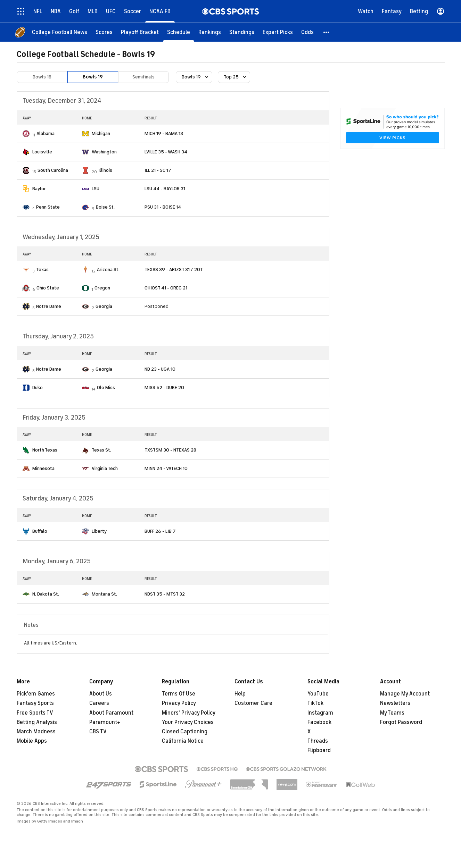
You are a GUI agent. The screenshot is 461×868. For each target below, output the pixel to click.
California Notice (183, 741)
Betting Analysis (37, 722)
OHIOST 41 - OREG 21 (166, 288)
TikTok (315, 703)
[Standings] (242, 32)
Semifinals (143, 77)
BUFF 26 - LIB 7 (160, 531)
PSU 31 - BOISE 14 (163, 207)
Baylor (39, 189)
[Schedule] (179, 32)
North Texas (45, 450)
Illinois (105, 170)
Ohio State (48, 288)
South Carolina (53, 170)
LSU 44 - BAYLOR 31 (165, 189)
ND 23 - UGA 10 (160, 369)
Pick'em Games (36, 694)
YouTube (318, 694)
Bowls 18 (42, 77)
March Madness (36, 732)
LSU (96, 189)
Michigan (101, 133)
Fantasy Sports (35, 703)
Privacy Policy (179, 703)
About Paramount (111, 713)
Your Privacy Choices (188, 722)
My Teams (392, 713)
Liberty (99, 531)
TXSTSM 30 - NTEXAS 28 (170, 450)
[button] (327, 32)
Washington (104, 152)
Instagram (320, 713)
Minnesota (43, 468)
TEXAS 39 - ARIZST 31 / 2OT (174, 269)
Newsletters (395, 703)
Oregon (102, 288)
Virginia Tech (105, 468)
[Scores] (104, 32)
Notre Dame (49, 306)
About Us (101, 694)
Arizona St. (108, 269)
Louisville (42, 152)
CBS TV (98, 732)
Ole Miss (106, 387)
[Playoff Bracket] (140, 32)
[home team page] (26, 134)
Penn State (48, 207)
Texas (42, 269)
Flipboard (319, 750)
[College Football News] (60, 32)
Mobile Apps (32, 741)
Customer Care (253, 703)
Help (240, 694)
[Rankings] (210, 32)
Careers (99, 703)
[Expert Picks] (278, 32)
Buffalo (40, 531)
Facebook (319, 722)
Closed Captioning (185, 732)
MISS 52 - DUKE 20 (164, 387)
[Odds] (307, 32)
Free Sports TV (35, 713)
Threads (318, 741)
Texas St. (101, 450)
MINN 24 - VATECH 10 (166, 468)
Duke (38, 387)
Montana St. (104, 594)
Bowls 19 (93, 77)
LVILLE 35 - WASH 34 (166, 152)
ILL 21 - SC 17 (158, 170)
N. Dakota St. (46, 594)
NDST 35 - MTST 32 (165, 594)
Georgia (104, 306)
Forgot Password (401, 722)
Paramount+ (105, 722)
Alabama (46, 133)
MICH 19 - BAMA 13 (164, 133)
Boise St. (105, 207)
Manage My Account (405, 694)
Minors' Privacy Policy (189, 713)
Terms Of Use (179, 694)
